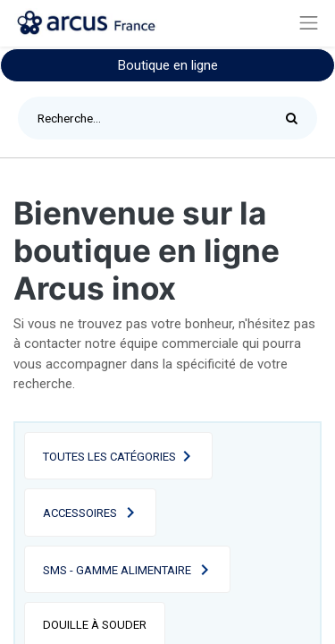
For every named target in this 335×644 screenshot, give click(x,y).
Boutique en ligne (168, 65)
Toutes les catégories (109, 457)
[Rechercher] (296, 118)
